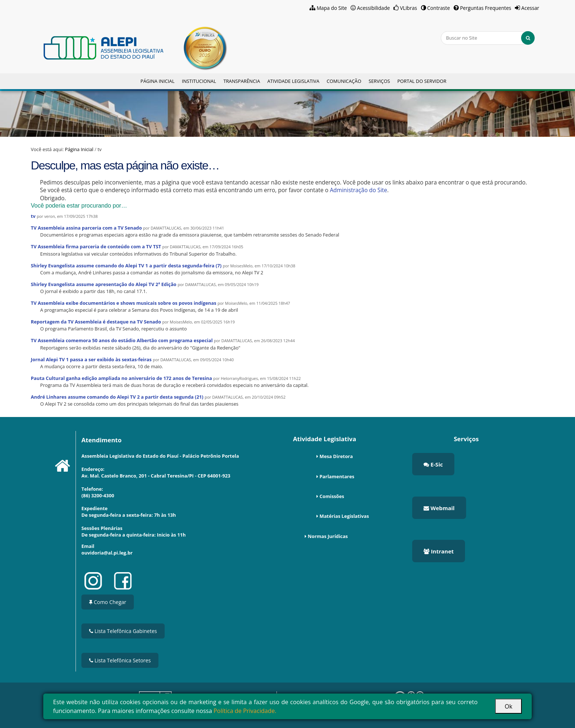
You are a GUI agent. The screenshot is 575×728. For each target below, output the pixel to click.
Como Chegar (108, 602)
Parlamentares (337, 476)
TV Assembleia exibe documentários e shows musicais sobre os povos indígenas (124, 303)
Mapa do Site (332, 8)
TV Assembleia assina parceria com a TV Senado (86, 228)
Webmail (439, 508)
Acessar (530, 8)
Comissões (332, 496)
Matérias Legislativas (344, 516)
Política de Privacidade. (245, 711)
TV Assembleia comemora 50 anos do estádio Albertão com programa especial (122, 340)
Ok (508, 706)
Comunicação (344, 81)
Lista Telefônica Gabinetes (123, 631)
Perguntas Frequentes (486, 8)
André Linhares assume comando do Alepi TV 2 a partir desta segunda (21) (117, 397)
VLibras (409, 8)
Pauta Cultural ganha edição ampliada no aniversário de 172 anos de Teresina (121, 378)
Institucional (199, 81)
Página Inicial (158, 81)
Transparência (242, 81)
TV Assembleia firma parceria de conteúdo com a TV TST (96, 246)
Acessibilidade (374, 8)
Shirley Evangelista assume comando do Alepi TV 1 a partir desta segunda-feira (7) (126, 266)
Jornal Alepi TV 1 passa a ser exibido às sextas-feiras (91, 359)
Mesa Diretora (336, 456)
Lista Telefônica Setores (120, 660)
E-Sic (433, 464)
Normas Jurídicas (328, 536)
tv (33, 216)
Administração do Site (358, 190)
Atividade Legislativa (293, 81)
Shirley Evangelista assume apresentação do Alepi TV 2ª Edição (104, 284)
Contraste (439, 8)
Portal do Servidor (422, 81)
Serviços (379, 81)
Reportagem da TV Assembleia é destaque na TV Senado (96, 322)
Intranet (439, 551)
